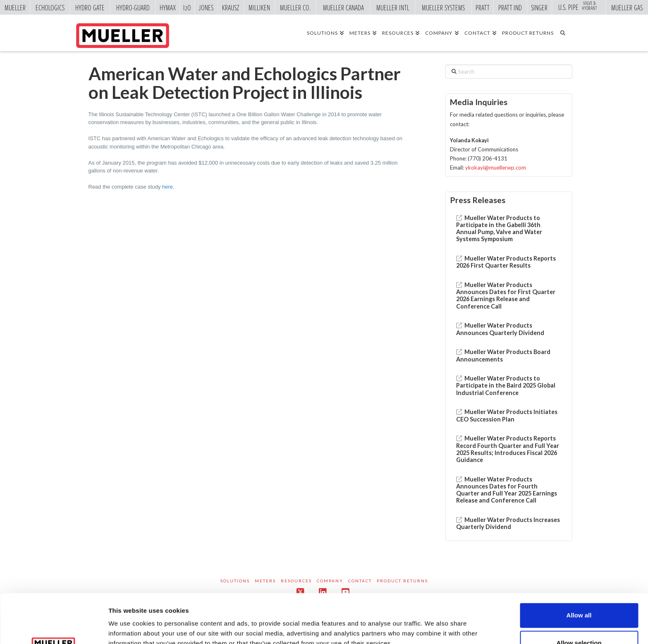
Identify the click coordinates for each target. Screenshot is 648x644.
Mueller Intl (393, 7)
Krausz (231, 7)
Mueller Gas (627, 7)
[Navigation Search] (566, 33)
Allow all (579, 566)
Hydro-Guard (133, 7)
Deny (579, 622)
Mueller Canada (343, 7)
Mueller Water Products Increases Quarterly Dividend (508, 523)
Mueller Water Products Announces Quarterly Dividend (500, 329)
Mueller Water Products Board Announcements (503, 355)
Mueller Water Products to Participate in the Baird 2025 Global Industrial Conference (506, 385)
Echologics (50, 7)
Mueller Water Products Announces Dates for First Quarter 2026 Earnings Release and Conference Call (506, 296)
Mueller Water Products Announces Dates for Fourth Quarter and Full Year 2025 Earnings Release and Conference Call (507, 490)
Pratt (483, 7)
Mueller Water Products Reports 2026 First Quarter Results (506, 262)
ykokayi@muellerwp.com (496, 168)
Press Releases (478, 200)
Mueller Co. (295, 7)
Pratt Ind (510, 7)
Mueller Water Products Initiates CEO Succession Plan (507, 415)
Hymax (168, 7)
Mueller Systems (443, 7)
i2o (187, 7)
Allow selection (579, 594)
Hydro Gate (90, 7)
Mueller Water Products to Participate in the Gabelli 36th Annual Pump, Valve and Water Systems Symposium (499, 229)
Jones (206, 7)
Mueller (15, 7)
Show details (434, 621)
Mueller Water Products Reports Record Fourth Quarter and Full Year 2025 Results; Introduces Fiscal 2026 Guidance (508, 449)
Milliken (259, 7)
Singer (539, 7)
